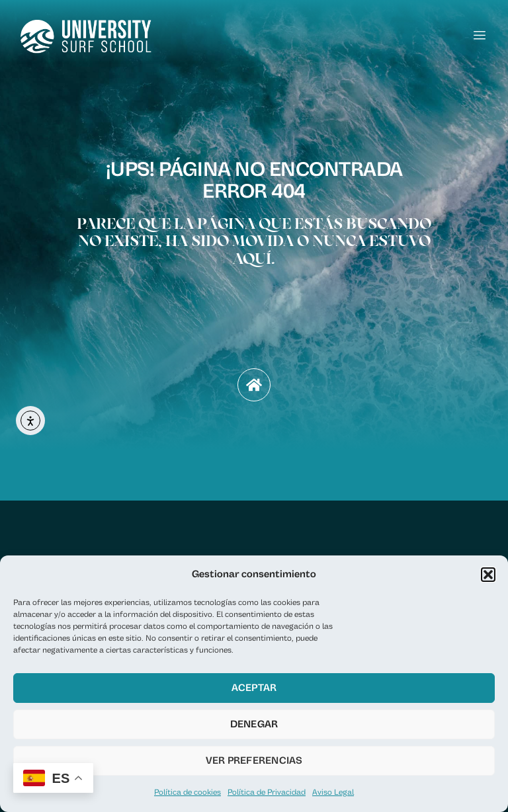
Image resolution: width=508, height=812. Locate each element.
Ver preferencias (254, 761)
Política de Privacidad (267, 792)
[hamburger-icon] (480, 36)
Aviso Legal (333, 792)
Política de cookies (188, 792)
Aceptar (254, 688)
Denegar (254, 724)
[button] (488, 575)
